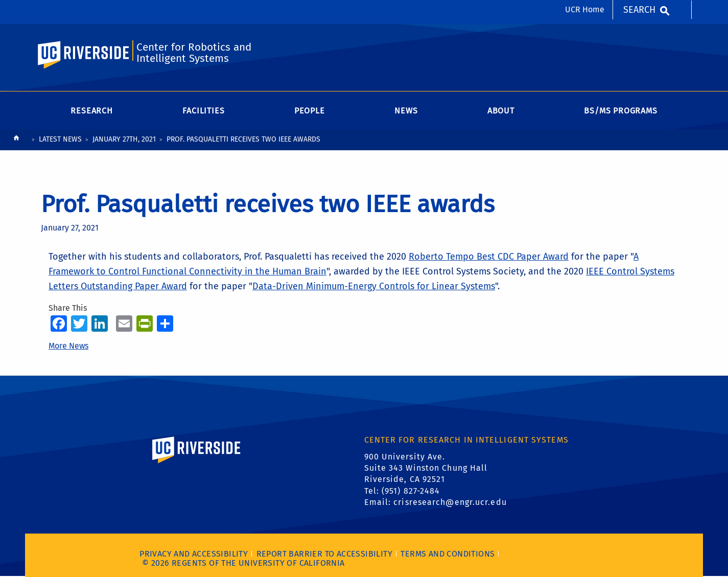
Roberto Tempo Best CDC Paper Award (489, 257)
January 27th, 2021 (124, 139)
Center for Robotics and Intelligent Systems (194, 53)
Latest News (60, 139)
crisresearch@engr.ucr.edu (450, 502)
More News (68, 346)
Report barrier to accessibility (324, 554)
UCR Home (585, 9)
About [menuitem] (501, 111)
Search (639, 10)
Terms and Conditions (448, 554)
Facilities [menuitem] (203, 111)
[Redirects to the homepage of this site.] (16, 140)
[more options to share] (165, 323)
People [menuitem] (310, 111)
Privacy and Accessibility (194, 554)
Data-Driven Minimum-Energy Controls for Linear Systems (374, 286)
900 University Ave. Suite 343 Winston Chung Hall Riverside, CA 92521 (426, 468)
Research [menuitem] (91, 111)
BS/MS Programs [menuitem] (620, 111)
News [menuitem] (406, 111)
